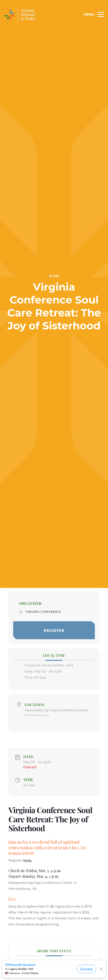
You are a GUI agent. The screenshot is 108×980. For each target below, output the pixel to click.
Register (54, 631)
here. (28, 860)
